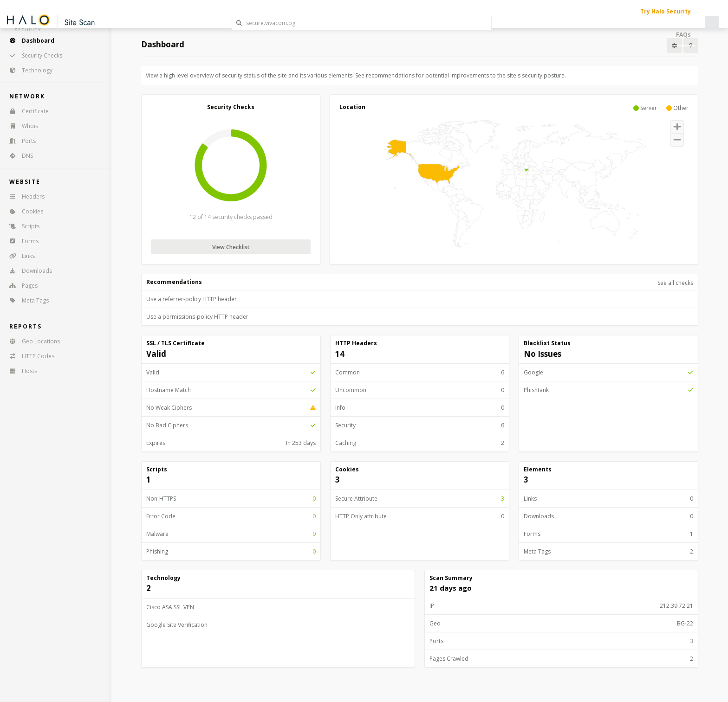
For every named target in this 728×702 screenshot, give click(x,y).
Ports (19, 141)
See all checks (675, 283)
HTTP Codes (29, 356)
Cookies (23, 211)
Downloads (28, 271)
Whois (21, 126)
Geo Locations (32, 341)
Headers (24, 196)
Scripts (21, 226)
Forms (21, 241)
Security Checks (33, 55)
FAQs (683, 35)
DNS (18, 156)
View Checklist (231, 247)
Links (19, 256)
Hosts (20, 371)
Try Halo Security (666, 11)
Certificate (26, 111)
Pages (20, 286)
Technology (28, 70)
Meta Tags (26, 300)
